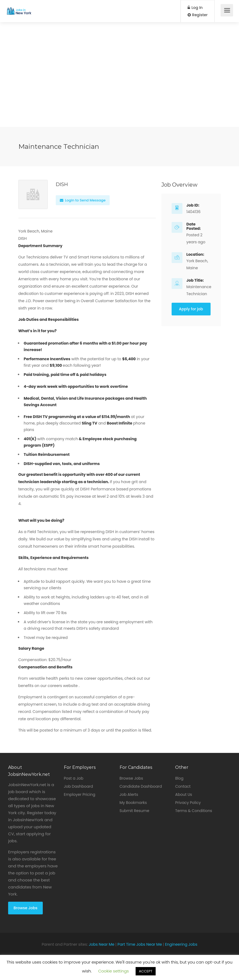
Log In (195, 8)
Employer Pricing (80, 794)
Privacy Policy (188, 803)
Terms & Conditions (194, 811)
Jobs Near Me (102, 944)
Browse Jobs (25, 908)
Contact (183, 786)
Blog (179, 778)
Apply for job (191, 309)
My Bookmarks (133, 803)
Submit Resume (135, 811)
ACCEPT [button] (146, 971)
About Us (184, 794)
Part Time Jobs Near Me (140, 944)
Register (198, 15)
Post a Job (74, 778)
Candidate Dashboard (141, 786)
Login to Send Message (83, 200)
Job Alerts (129, 794)
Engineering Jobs (181, 944)
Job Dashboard (78, 786)
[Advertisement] (119, 89)
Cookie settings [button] (114, 971)
